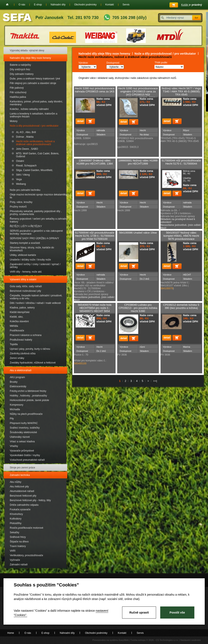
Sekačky (14, 532)
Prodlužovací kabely (21, 340)
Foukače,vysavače (20, 509)
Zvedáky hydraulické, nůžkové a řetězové (33, 363)
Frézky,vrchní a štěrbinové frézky (28, 391)
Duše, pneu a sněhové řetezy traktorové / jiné (35, 79)
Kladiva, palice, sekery (22, 308)
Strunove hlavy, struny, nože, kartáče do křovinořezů (32, 249)
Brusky (14, 382)
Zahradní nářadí (19, 565)
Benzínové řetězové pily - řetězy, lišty (30, 500)
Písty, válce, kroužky (21, 202)
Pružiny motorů (18, 207)
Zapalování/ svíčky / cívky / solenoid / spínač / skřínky (35, 266)
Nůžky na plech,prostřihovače (26, 414)
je (192, 5)
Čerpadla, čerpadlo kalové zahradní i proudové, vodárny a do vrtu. (36, 297)
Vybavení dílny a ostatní (23, 279)
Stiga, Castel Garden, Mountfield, (34, 170)
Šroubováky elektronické (23, 432)
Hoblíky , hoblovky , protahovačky (28, 396)
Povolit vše (177, 613)
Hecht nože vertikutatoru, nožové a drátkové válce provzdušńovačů (35, 143)
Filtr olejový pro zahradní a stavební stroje (33, 83)
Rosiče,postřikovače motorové (27, 528)
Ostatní (20, 161)
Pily (12, 419)
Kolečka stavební (19, 321)
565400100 (80, 364)
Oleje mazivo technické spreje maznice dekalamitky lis (38, 196)
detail (80, 121)
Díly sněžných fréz (20, 69)
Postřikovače (17, 331)
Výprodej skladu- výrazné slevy (27, 50)
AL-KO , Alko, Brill (26, 132)
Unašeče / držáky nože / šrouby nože (30, 260)
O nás (22, 5)
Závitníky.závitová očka (23, 353)
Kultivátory (16, 519)
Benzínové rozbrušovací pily (25, 291)
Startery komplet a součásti (25, 243)
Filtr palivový (17, 88)
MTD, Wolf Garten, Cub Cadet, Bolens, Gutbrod (38, 155)
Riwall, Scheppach (26, 166)
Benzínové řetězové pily (23, 496)
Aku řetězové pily (19, 487)
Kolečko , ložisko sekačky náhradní (29, 109)
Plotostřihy (16, 523)
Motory (14, 121)
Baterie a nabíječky (20, 65)
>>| (155, 381)
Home (7, 5)
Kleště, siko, (17, 317)
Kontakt (110, 5)
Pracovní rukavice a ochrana (26, 335)
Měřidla (14, 326)
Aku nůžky (16, 482)
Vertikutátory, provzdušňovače (26, 555)
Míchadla (15, 409)
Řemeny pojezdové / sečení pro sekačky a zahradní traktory (38, 220)
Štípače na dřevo (19, 542)
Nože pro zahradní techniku (25, 190)
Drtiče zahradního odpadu (24, 505)
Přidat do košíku (90, 121)
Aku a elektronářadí (21, 370)
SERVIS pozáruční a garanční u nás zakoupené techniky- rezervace (36, 232)
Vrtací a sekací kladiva (22, 441)
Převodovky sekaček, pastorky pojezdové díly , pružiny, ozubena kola (36, 213)
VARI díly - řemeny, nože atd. (26, 272)
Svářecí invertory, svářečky (25, 428)
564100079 (167, 288)
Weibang (21, 184)
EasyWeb (124, 640)
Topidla (14, 344)
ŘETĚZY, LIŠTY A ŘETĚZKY (26, 226)
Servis (126, 5)
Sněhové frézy (18, 537)
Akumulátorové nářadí (22, 491)
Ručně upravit (139, 613)
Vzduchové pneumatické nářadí (27, 460)
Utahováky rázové (20, 437)
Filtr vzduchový (18, 92)
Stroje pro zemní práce (22, 468)
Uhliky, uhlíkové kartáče (23, 255)
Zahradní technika (20, 475)
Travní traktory (18, 546)
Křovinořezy (16, 514)
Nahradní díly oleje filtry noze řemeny (30, 58)
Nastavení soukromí (191, 640)
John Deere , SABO (27, 149)
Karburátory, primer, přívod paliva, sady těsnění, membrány (36, 103)
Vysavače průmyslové (22, 451)
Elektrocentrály (18, 386)
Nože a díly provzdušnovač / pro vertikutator (34, 126)
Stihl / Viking (23, 175)
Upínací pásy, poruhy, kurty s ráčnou (30, 349)
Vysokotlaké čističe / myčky (25, 455)
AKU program (17, 377)
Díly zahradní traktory (22, 74)
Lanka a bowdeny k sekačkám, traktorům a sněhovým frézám (34, 115)
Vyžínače (15, 560)
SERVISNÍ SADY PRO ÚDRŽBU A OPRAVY (34, 238)
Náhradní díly (58, 5)
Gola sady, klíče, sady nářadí (26, 286)
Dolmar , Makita (25, 137)
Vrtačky (14, 446)
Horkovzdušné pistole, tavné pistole (29, 400)
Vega (19, 179)
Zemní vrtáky (17, 358)
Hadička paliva (18, 97)
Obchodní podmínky (85, 5)
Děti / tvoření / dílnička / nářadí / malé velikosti (35, 303)
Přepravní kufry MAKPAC (24, 423)
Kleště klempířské (20, 312)
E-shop (38, 5)
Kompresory (17, 405)
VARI (13, 551)
